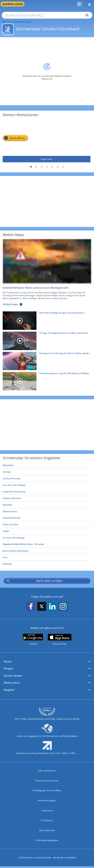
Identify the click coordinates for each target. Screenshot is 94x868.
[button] (47, 662)
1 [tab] (31, 167)
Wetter (8, 661)
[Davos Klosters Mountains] (47, 551)
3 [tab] (42, 167)
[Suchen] (86, 15)
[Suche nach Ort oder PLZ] (47, 15)
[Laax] (47, 557)
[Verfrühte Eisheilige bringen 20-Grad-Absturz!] (46, 322)
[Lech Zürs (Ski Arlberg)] (47, 485)
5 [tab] (52, 167)
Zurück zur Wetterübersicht (16, 22)
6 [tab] (58, 167)
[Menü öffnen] (88, 4)
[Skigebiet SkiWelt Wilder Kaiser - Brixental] (47, 544)
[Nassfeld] (47, 505)
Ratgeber (9, 690)
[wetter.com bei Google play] (33, 639)
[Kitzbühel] (47, 564)
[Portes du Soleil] (47, 525)
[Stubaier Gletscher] (47, 498)
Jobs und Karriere (47, 771)
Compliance (47, 820)
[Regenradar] (47, 141)
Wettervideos (12, 683)
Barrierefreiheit (47, 830)
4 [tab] (47, 167)
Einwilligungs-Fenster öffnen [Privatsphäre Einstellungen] (47, 790)
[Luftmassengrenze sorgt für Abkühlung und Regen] (46, 382)
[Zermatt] (47, 472)
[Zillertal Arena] (47, 511)
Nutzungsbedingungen (47, 840)
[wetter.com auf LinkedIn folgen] (52, 607)
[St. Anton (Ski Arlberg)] (47, 538)
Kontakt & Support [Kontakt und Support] (47, 800)
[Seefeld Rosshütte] (47, 518)
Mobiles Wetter (13, 676)
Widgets (8, 668)
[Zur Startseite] (14, 4)
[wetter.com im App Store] (60, 639)
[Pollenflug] (80, 4)
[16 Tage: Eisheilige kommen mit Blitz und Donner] (46, 342)
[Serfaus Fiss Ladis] (47, 479)
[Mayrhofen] (47, 465)
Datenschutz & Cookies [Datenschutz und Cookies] (47, 781)
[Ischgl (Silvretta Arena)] (47, 492)
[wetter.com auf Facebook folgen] (31, 607)
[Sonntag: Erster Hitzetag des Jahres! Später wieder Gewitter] (46, 362)
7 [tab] (63, 167)
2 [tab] (36, 167)
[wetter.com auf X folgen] (42, 607)
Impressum (47, 810)
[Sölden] (47, 531)
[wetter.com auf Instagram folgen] (63, 607)
